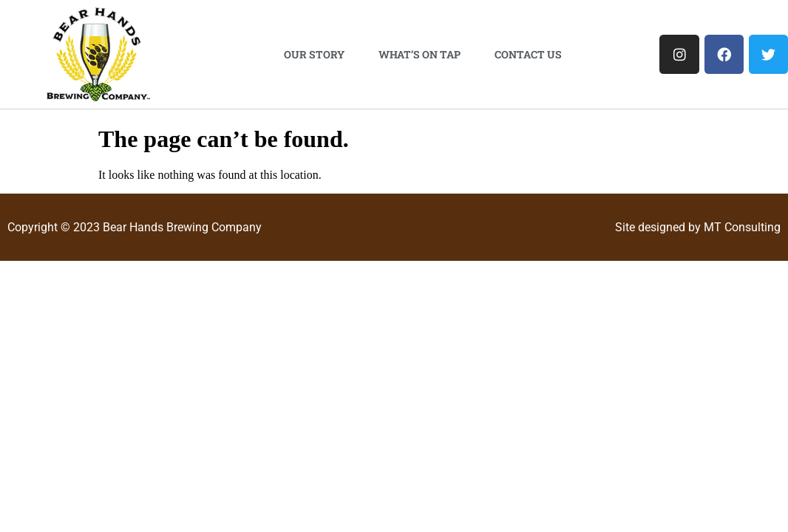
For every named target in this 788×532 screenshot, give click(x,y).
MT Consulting (742, 227)
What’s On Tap (420, 54)
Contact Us (528, 54)
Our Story (314, 54)
